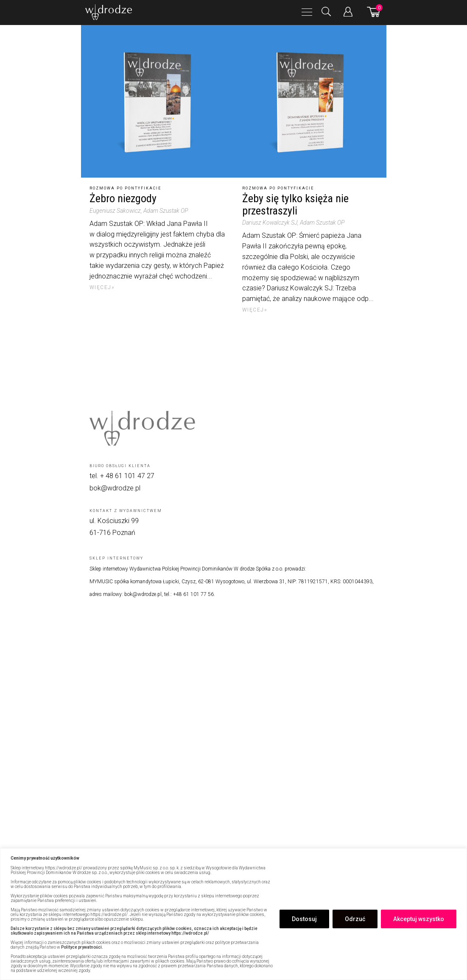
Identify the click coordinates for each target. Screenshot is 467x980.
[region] (233, 914)
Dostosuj (304, 919)
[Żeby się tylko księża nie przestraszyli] (310, 101)
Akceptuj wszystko (419, 919)
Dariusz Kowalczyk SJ (270, 223)
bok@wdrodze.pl (115, 488)
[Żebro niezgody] (157, 101)
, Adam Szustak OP (164, 211)
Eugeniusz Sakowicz (115, 211)
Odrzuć (355, 919)
